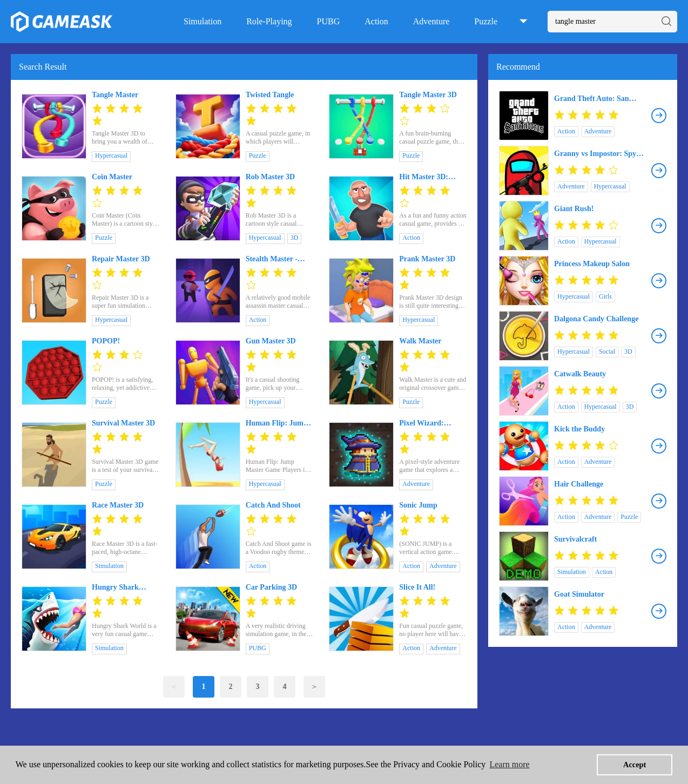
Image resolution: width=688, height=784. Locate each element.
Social (607, 352)
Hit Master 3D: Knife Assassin (424, 177)
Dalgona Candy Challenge (596, 319)
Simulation (203, 21)
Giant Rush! (574, 209)
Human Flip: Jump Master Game (277, 423)
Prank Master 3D (427, 259)
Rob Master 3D (271, 177)
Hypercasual (111, 156)
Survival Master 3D (123, 423)
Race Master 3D (118, 505)
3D (295, 238)
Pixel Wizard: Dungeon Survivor (429, 423)
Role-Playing (269, 21)
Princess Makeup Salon (592, 264)
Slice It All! (417, 587)
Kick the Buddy (579, 429)
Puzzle (486, 21)
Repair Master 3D (121, 259)
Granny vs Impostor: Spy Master (595, 154)
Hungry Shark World (115, 587)
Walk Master (420, 341)
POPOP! (106, 341)
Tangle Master (115, 95)
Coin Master (112, 177)
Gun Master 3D (271, 341)
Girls (605, 296)
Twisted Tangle (270, 95)
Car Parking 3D (271, 587)
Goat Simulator (579, 594)
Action (376, 21)
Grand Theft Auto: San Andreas (592, 99)
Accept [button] (635, 765)
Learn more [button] (509, 764)
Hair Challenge (579, 484)
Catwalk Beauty (580, 374)
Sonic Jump (418, 505)
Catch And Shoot (273, 505)
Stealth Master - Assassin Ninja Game (272, 259)
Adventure (431, 21)
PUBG (329, 21)
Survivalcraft (575, 539)
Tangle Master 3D (428, 95)
